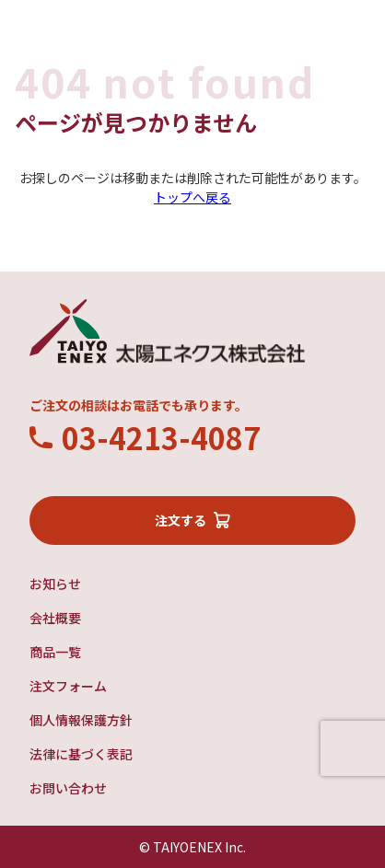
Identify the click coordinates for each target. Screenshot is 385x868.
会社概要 (55, 618)
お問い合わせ (68, 788)
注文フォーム (68, 686)
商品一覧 (55, 652)
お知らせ (55, 584)
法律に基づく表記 (81, 754)
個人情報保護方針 (81, 720)
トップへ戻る (192, 197)
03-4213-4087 (161, 437)
